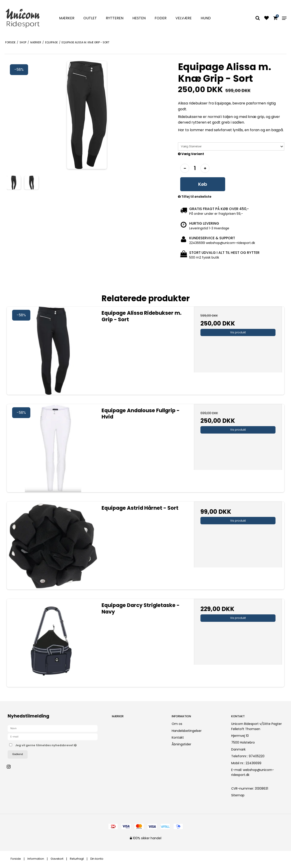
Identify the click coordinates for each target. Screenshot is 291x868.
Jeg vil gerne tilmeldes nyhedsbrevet (60, 744)
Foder (161, 18)
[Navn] (53, 728)
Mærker (67, 18)
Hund (206, 18)
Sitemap (238, 795)
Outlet (90, 18)
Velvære (184, 18)
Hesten (139, 18)
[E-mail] (53, 737)
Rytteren (115, 18)
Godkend (18, 754)
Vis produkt (238, 332)
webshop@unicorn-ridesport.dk (253, 772)
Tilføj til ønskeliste (195, 197)
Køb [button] (203, 184)
